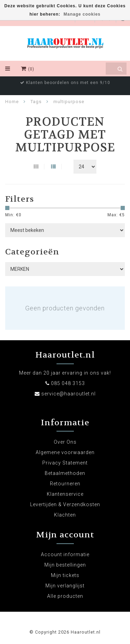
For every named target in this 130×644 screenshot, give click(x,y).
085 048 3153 (68, 383)
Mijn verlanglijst (65, 586)
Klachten (65, 515)
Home (12, 102)
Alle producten (65, 596)
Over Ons (65, 442)
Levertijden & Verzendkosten (65, 504)
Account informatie (65, 554)
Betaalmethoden (65, 473)
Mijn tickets (65, 575)
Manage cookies (82, 14)
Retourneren (65, 484)
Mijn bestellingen (65, 565)
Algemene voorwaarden (65, 452)
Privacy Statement (65, 463)
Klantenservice (65, 494)
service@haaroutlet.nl (68, 394)
